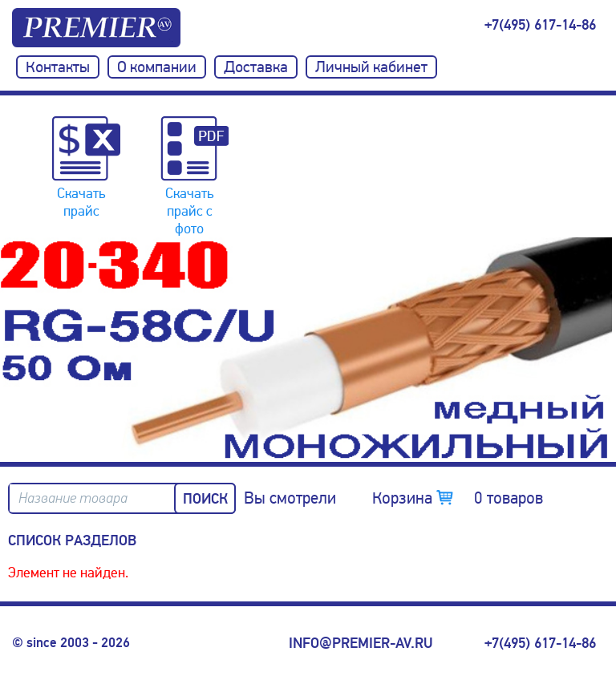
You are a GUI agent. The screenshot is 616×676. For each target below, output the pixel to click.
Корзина (458, 498)
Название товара (73, 498)
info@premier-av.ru (361, 643)
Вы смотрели (290, 498)
